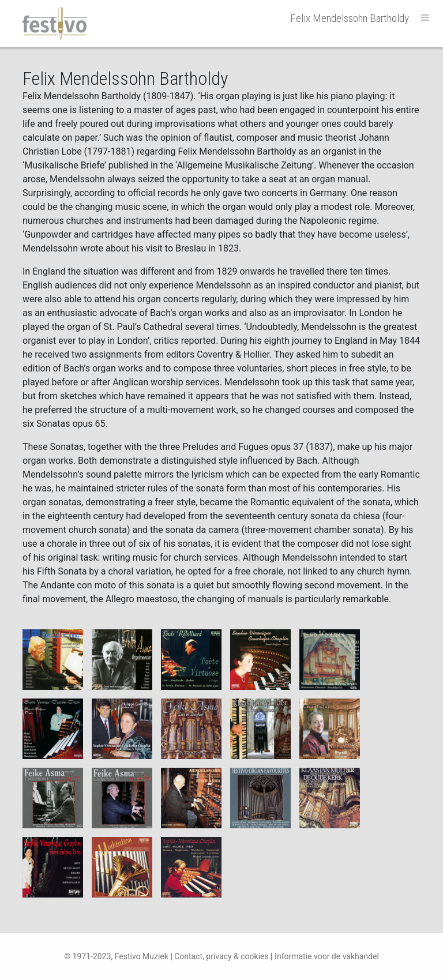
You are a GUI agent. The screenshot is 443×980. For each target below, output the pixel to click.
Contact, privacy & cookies (221, 956)
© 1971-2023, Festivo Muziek (116, 956)
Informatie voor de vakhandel (327, 956)
